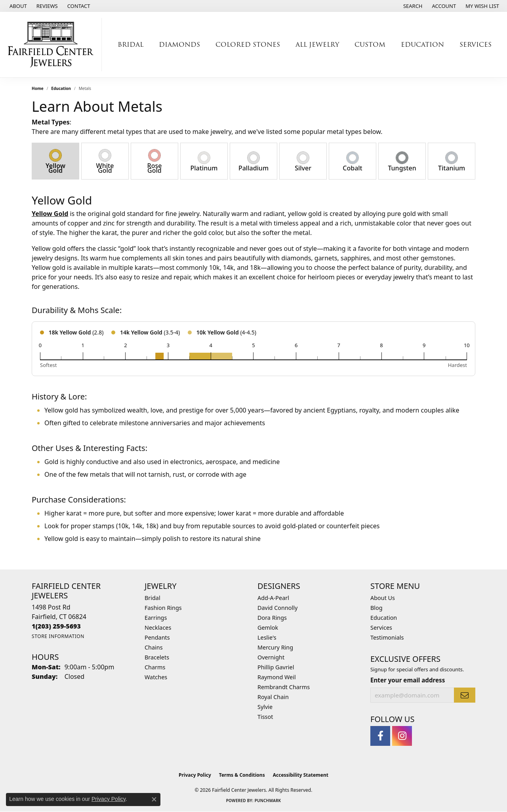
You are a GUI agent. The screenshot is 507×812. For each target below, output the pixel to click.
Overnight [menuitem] (271, 657)
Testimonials (387, 637)
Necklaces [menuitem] (158, 628)
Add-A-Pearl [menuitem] (273, 598)
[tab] (55, 161)
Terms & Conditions (242, 775)
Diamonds (179, 45)
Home (38, 88)
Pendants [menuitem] (157, 637)
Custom (370, 45)
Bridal (131, 45)
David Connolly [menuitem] (277, 608)
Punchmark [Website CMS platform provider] (268, 801)
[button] (412, 6)
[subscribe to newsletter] (465, 695)
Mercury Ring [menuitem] (275, 647)
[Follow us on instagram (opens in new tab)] (402, 736)
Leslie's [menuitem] (267, 637)
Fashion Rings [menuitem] (163, 608)
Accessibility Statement (301, 775)
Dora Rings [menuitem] (272, 618)
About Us (383, 598)
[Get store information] (58, 636)
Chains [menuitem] (154, 647)
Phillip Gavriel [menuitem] (276, 667)
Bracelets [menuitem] (157, 657)
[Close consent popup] (154, 799)
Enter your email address (408, 680)
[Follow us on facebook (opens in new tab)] (380, 736)
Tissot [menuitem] (265, 717)
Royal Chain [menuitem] (273, 697)
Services (476, 45)
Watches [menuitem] (156, 677)
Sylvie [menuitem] (265, 707)
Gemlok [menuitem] (268, 628)
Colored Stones (248, 45)
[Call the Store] (56, 626)
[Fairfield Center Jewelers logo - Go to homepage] (53, 45)
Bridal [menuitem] (152, 598)
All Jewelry (317, 45)
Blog (376, 608)
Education (422, 45)
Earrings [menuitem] (156, 618)
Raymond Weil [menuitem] (277, 677)
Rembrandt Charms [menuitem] (284, 687)
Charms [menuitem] (155, 667)
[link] (17, 6)
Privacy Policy (195, 775)
